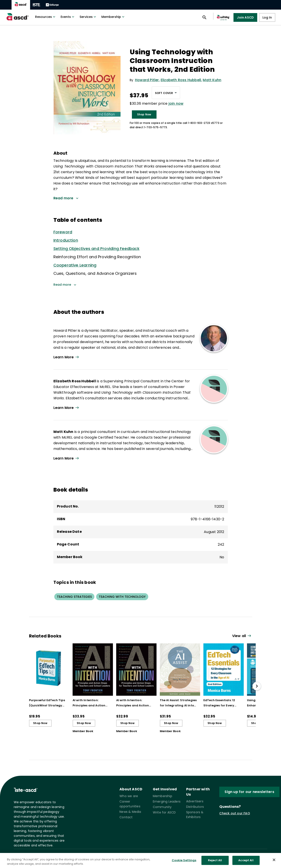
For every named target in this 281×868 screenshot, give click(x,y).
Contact (126, 817)
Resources (46, 17)
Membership (113, 17)
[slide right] (257, 686)
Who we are (129, 796)
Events (68, 17)
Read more (65, 285)
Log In (267, 17)
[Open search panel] (204, 17)
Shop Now (144, 114)
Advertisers (195, 801)
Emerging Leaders (167, 801)
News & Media (130, 812)
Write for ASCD (164, 812)
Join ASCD (245, 17)
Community (162, 807)
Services (88, 17)
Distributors (195, 807)
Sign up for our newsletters (249, 792)
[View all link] (242, 636)
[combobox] (166, 93)
